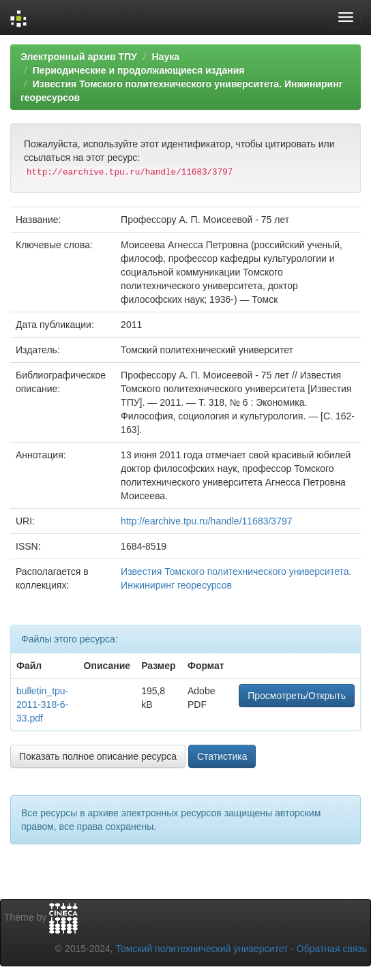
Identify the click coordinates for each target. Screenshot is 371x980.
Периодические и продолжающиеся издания (139, 70)
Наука (165, 57)
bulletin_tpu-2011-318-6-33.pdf (42, 704)
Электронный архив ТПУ (79, 57)
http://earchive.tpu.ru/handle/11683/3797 (206, 521)
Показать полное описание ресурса (98, 756)
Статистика (222, 756)
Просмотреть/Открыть (297, 696)
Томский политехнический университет (202, 949)
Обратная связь (332, 949)
